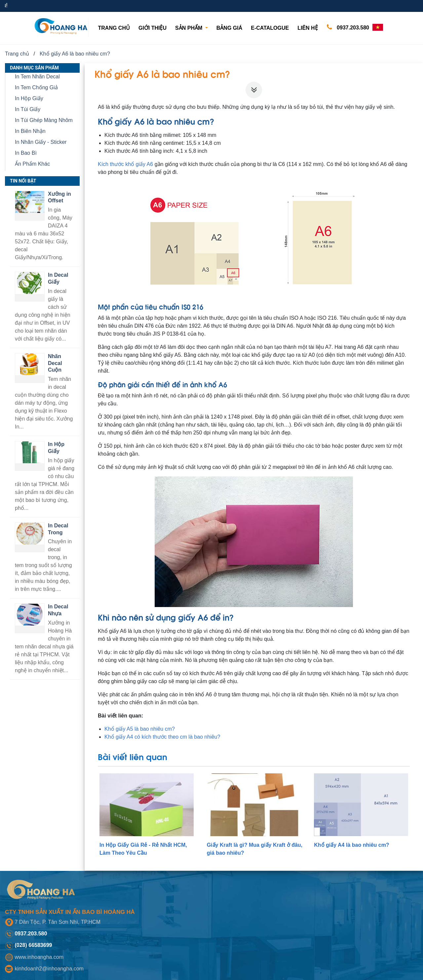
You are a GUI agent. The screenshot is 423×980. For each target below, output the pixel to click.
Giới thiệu (153, 28)
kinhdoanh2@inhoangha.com (49, 969)
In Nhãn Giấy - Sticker (41, 142)
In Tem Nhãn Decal (37, 77)
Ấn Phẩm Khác (32, 164)
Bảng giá (229, 28)
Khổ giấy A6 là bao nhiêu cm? (75, 54)
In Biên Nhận (30, 131)
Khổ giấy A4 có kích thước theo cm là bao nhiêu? (162, 737)
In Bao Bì (26, 153)
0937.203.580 (346, 27)
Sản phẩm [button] (190, 28)
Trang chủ (115, 27)
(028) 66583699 (33, 945)
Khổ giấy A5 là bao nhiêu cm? (140, 729)
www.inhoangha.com (39, 957)
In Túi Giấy (28, 109)
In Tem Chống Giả (36, 87)
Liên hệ (308, 28)
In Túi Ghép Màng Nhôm (44, 120)
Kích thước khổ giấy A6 (125, 164)
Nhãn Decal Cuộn (55, 363)
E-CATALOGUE (270, 28)
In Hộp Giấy (29, 98)
